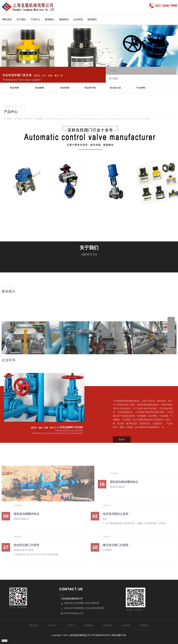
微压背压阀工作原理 (116, 547)
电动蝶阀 (40, 88)
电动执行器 (115, 88)
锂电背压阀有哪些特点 (124, 484)
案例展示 (50, 19)
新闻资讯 (64, 19)
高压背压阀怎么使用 (116, 516)
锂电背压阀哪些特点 (26, 516)
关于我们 (21, 19)
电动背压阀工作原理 (26, 547)
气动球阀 (141, 88)
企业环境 (78, 19)
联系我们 (92, 19)
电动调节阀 (90, 88)
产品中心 (36, 19)
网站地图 (117, 635)
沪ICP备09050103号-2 (101, 635)
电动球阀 (14, 88)
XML (124, 635)
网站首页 (7, 19)
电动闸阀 (65, 88)
